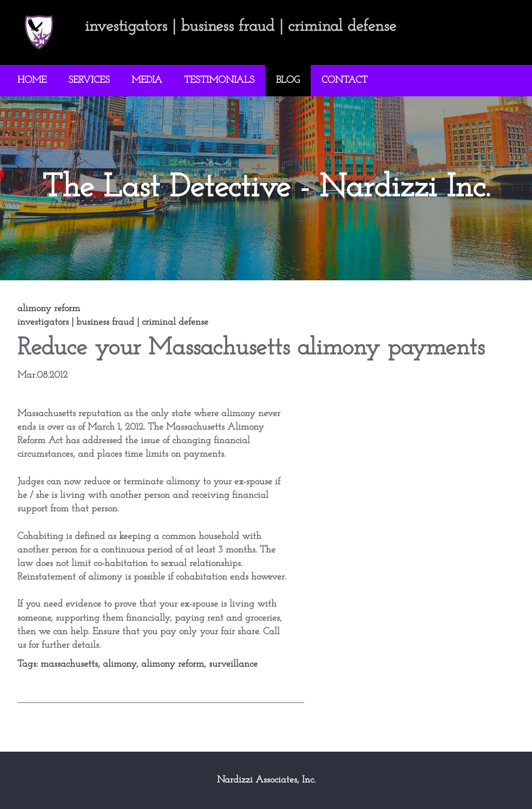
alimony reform (173, 664)
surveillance (233, 664)
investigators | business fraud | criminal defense (113, 322)
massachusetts (69, 664)
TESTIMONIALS (219, 80)
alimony (120, 664)
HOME (32, 80)
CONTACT (344, 80)
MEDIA (147, 80)
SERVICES (89, 80)
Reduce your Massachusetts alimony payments (251, 348)
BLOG (288, 80)
